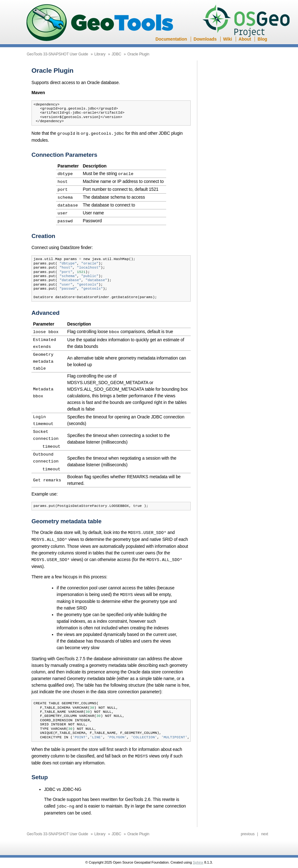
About (245, 39)
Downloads (205, 39)
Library (100, 54)
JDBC (117, 54)
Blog (262, 39)
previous (248, 825)
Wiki (228, 39)
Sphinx (198, 854)
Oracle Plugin (138, 54)
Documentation (171, 39)
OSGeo (248, 21)
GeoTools (100, 23)
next (265, 825)
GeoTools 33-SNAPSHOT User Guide (57, 54)
